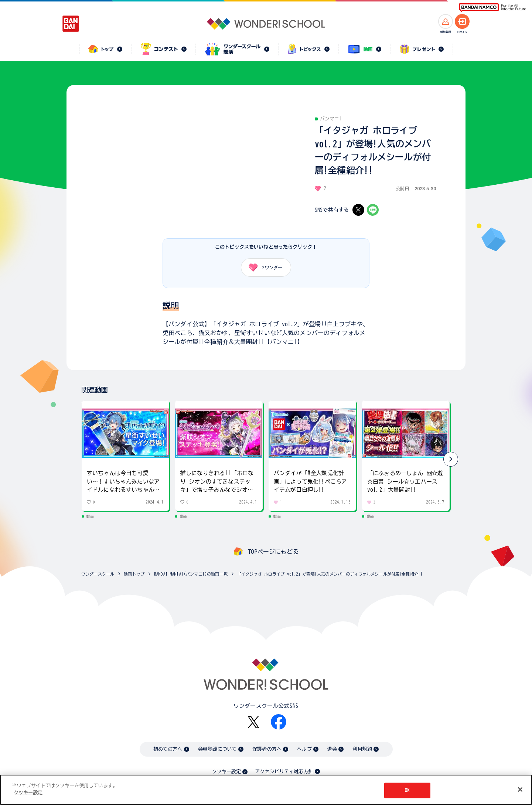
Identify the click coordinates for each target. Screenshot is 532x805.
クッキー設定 (226, 772)
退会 (332, 749)
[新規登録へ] (446, 21)
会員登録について (217, 749)
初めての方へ (168, 749)
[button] (451, 459)
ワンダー (263, 267)
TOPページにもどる (273, 552)
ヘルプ (304, 749)
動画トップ (134, 574)
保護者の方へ (267, 749)
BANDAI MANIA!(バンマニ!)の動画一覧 (191, 574)
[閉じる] (520, 789)
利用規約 (362, 749)
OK (407, 790)
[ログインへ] (462, 21)
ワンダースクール (98, 574)
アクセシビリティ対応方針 (284, 772)
